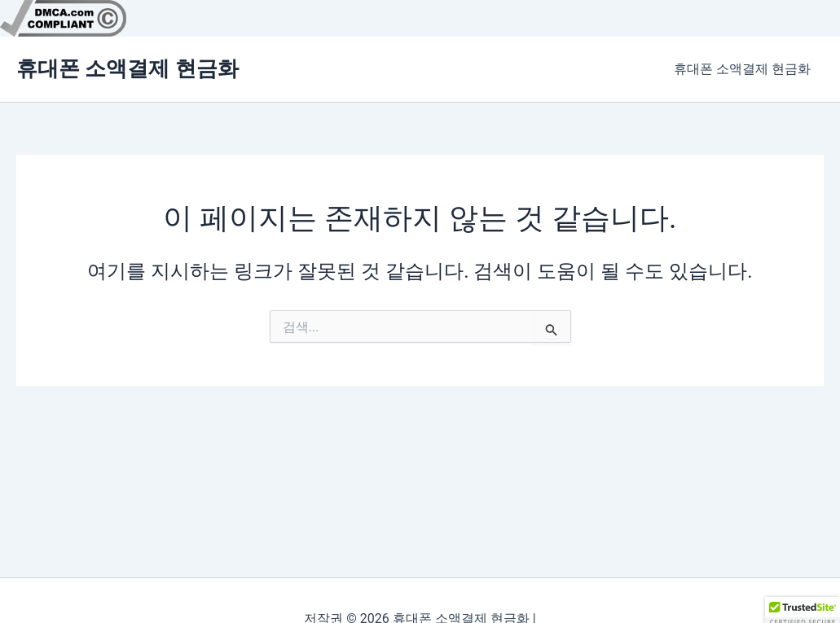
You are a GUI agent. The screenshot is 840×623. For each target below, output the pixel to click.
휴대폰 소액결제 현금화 (128, 68)
